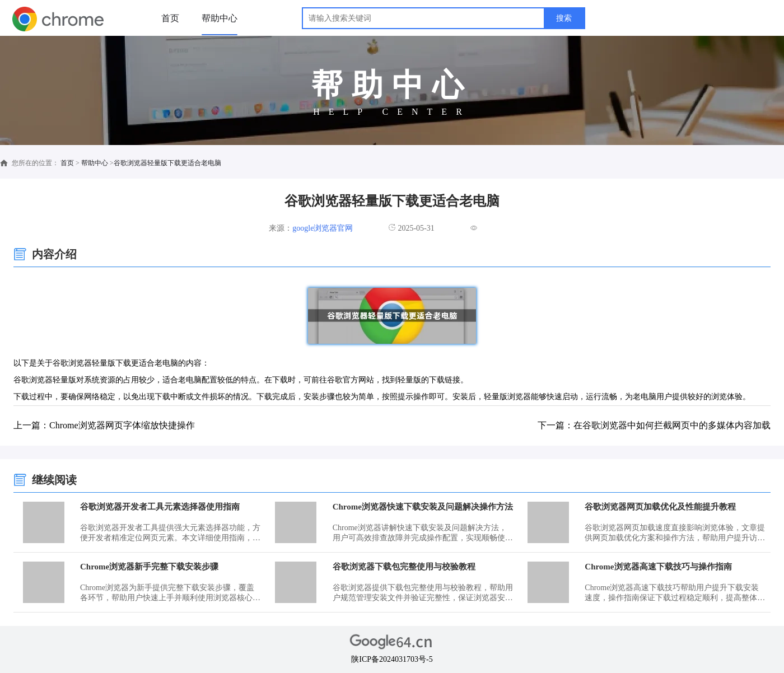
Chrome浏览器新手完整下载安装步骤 (149, 567)
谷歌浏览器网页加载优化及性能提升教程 (660, 507)
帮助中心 (220, 18)
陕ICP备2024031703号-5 (392, 659)
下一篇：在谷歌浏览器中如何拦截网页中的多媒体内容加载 (654, 425)
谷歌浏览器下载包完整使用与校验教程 (404, 567)
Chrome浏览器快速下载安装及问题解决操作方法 (423, 507)
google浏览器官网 (323, 228)
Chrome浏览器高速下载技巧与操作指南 (658, 567)
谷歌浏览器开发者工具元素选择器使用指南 (160, 507)
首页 (170, 18)
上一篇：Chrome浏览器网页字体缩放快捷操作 (104, 425)
